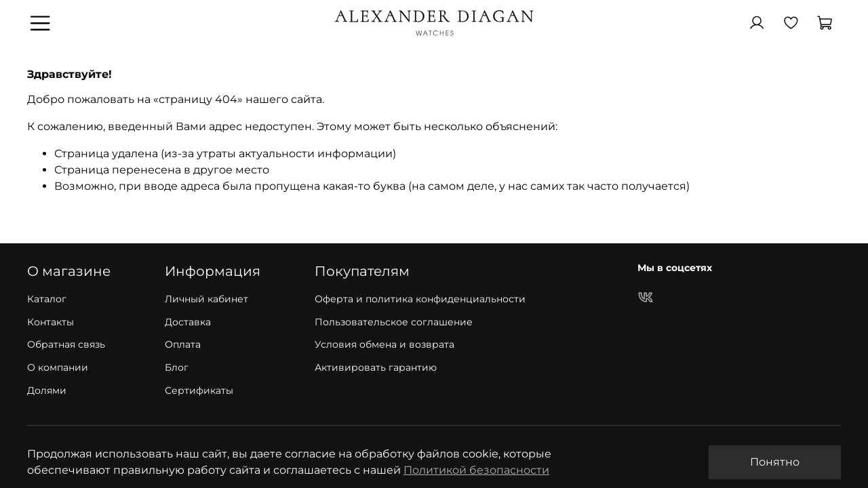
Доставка (188, 322)
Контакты (51, 322)
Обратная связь (66, 344)
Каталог (47, 299)
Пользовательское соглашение (394, 322)
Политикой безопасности (476, 470)
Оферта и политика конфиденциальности (420, 299)
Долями (47, 390)
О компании (58, 367)
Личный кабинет (206, 299)
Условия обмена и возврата (384, 344)
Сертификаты (199, 390)
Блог (177, 367)
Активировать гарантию (376, 367)
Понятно (775, 462)
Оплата (183, 344)
